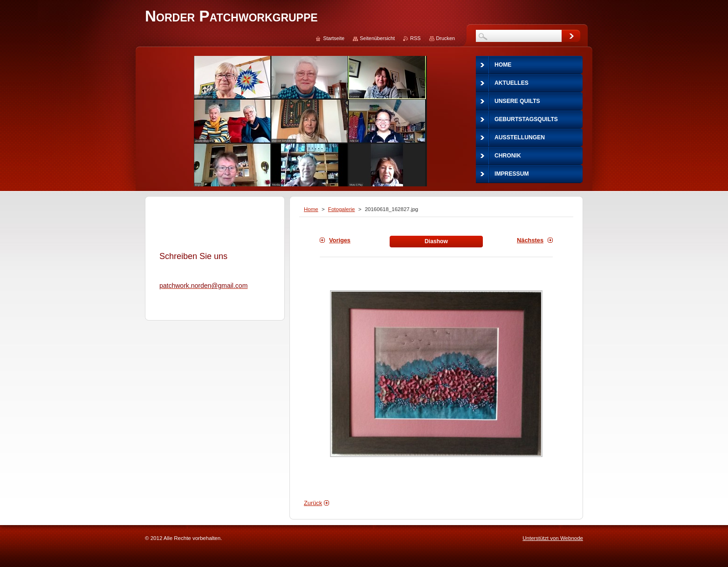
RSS (415, 38)
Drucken (446, 38)
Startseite (334, 38)
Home (311, 209)
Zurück (313, 503)
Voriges (340, 240)
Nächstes (530, 240)
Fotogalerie (342, 209)
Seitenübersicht (377, 38)
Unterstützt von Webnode (553, 538)
